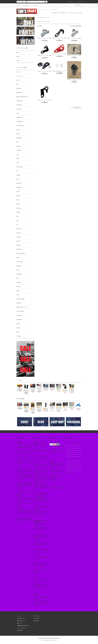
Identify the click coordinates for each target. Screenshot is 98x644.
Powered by (49, 640)
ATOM (21, 630)
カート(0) (78, 2)
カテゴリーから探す (24, 5)
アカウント (70, 2)
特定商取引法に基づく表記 (23, 626)
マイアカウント (37, 616)
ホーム (18, 5)
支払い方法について (21, 618)
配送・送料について (21, 621)
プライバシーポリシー (22, 628)
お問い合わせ (77, 5)
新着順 (80, 26)
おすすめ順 (72, 26)
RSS (18, 630)
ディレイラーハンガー (46, 18)
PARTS (41, 18)
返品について (20, 623)
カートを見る (36, 618)
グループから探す (34, 5)
